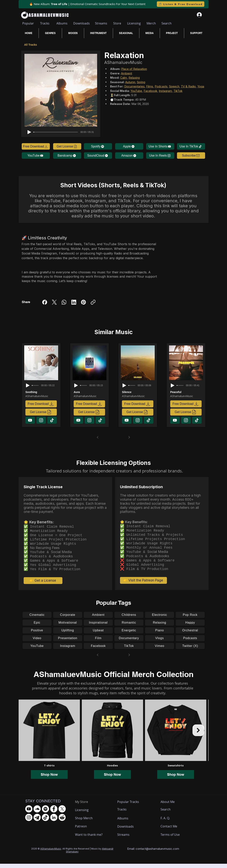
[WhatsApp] (64, 302)
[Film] (98, 642)
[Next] (129, 437)
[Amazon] (129, 156)
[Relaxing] (160, 627)
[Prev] (98, 437)
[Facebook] (45, 302)
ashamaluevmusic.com (164, 853)
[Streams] (101, 23)
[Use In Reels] (160, 156)
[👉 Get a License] (43, 584)
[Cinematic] (37, 619)
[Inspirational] (98, 627)
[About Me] (168, 806)
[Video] (37, 642)
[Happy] (190, 627)
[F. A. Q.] (169, 822)
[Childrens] (129, 619)
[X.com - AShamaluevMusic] (62, 813)
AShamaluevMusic (51, 853)
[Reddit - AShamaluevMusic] (62, 822)
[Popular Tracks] (132, 806)
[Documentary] (129, 642)
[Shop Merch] (89, 822)
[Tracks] (45, 23)
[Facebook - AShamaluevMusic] (54, 813)
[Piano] (160, 635)
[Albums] (62, 23)
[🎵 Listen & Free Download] (181, 4)
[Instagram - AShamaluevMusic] (29, 822)
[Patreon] (89, 831)
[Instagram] (68, 650)
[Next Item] (198, 735)
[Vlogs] (160, 642)
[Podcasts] (190, 642)
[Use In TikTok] (191, 146)
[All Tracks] (31, 45)
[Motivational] (68, 627)
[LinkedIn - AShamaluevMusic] (54, 822)
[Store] (117, 23)
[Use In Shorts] (160, 146)
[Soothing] (42, 392)
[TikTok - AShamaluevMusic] (45, 822)
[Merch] (151, 23)
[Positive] (37, 635)
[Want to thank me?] (89, 839)
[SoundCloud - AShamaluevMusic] (37, 813)
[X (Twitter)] (54, 302)
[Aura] (90, 392)
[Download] (30, 420)
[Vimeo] (160, 650)
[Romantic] (129, 627)
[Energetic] (129, 635)
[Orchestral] (190, 635)
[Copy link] (93, 302)
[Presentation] (68, 642)
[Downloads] (82, 23)
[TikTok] (129, 650)
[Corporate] (68, 619)
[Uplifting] (68, 635)
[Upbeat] (98, 635)
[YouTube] (36, 156)
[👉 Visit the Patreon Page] (143, 585)
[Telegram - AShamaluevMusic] (37, 822)
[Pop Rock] (190, 619)
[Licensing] (134, 23)
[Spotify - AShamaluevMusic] (45, 813)
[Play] (29, 132)
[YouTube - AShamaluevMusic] (29, 813)
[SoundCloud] (98, 156)
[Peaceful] (187, 392)
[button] (191, 156)
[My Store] (84, 806)
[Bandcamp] (67, 156)
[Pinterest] (83, 302)
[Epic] (37, 627)
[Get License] (67, 146)
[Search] (167, 23)
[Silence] (138, 392)
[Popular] (28, 23)
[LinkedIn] (74, 302)
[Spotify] (98, 146)
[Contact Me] (171, 831)
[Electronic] (160, 619)
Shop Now (49, 779)
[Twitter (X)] (190, 650)
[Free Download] (36, 146)
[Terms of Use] (175, 839)
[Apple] (129, 146)
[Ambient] (98, 619)
